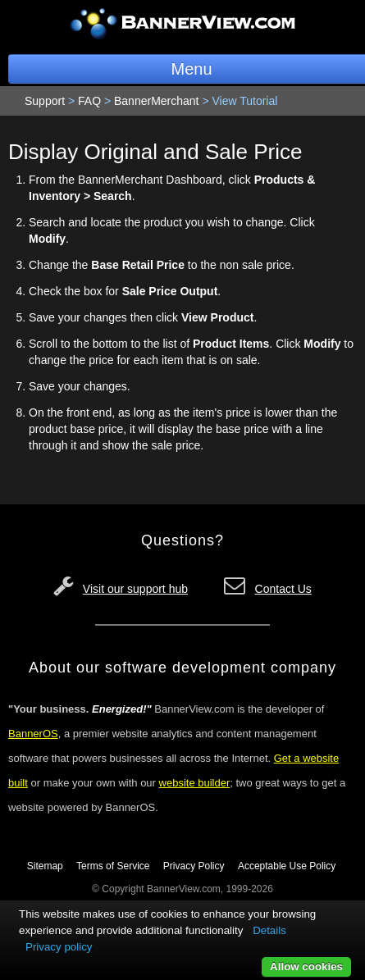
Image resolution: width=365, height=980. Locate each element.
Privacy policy (59, 947)
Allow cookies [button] (306, 966)
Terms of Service (113, 866)
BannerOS (33, 734)
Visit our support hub (135, 589)
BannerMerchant (157, 101)
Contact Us (283, 589)
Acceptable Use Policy (287, 866)
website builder (195, 783)
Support (45, 101)
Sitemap (45, 866)
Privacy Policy (194, 866)
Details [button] (269, 930)
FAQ (89, 101)
